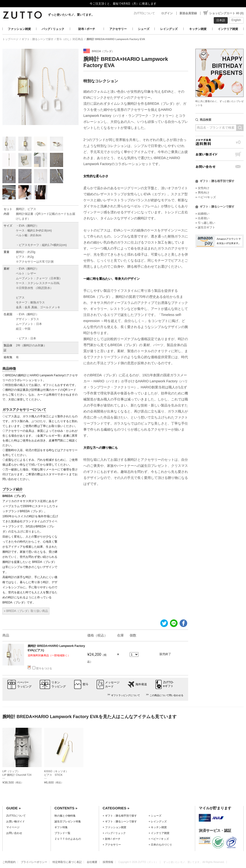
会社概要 (92, 862)
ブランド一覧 (62, 833)
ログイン (167, 13)
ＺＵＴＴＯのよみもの (68, 839)
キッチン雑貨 (198, 29)
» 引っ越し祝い (205, 223)
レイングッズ (169, 29)
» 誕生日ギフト (205, 227)
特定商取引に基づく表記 (67, 862)
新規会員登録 (188, 13)
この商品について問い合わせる (166, 695)
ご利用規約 (9, 862)
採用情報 (108, 862)
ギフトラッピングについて (126, 695)
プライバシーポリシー (34, 862)
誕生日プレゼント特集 (68, 821)
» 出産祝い (202, 218)
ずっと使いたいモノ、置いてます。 (71, 15)
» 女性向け (202, 188)
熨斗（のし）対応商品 (70, 39)
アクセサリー (118, 29)
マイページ (13, 827)
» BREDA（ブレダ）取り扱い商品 (26, 611)
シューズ (144, 29)
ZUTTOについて (144, 13)
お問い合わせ (219, 167)
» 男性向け (202, 193)
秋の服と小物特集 (65, 816)
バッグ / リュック (53, 29)
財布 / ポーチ (87, 29)
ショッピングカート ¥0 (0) (226, 13)
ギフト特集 (61, 827)
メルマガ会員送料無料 (219, 142)
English (236, 20)
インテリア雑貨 (228, 29)
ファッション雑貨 (19, 29)
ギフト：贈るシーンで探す (38, 39)
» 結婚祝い (202, 214)
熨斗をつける (42, 668)
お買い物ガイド (219, 154)
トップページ (10, 39)
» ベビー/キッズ (206, 197)
